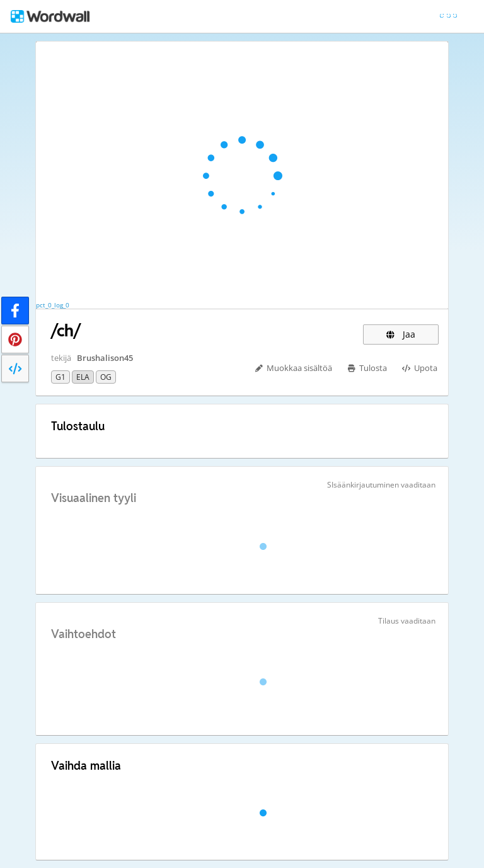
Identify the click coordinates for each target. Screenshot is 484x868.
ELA (83, 377)
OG (106, 377)
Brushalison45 (105, 358)
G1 (60, 377)
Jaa (401, 334)
